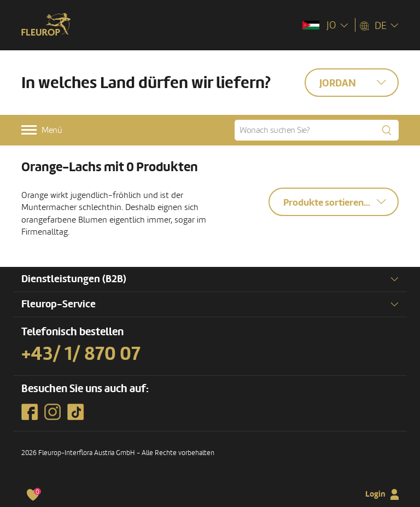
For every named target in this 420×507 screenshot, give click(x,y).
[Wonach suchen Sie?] (317, 130)
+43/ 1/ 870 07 (81, 354)
